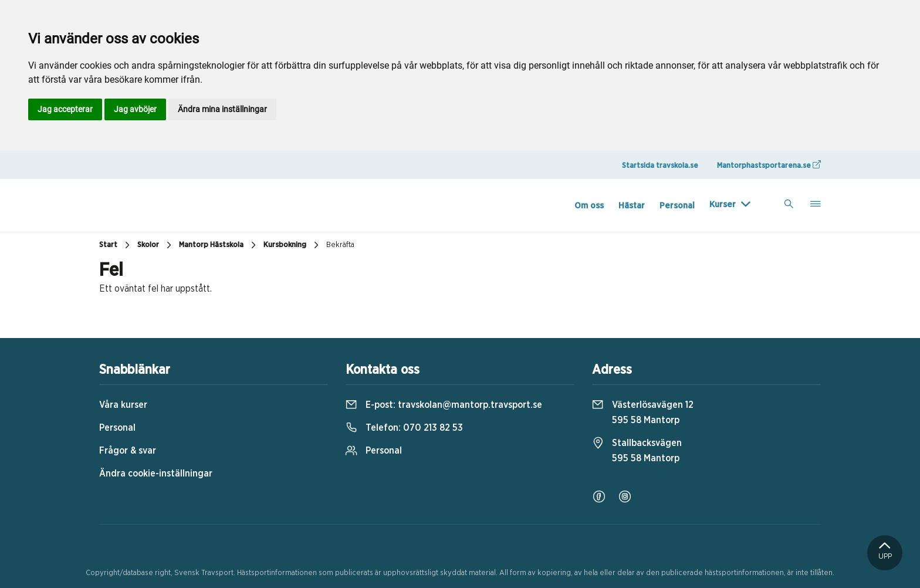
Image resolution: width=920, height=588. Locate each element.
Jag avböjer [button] (135, 109)
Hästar (632, 206)
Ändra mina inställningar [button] (222, 109)
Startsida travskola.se (660, 166)
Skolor (156, 245)
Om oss (589, 206)
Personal (677, 206)
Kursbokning (292, 245)
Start (116, 245)
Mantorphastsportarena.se (769, 165)
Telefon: (404, 428)
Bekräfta (340, 245)
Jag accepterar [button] (65, 109)
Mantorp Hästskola (219, 245)
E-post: (444, 405)
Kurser (723, 205)
